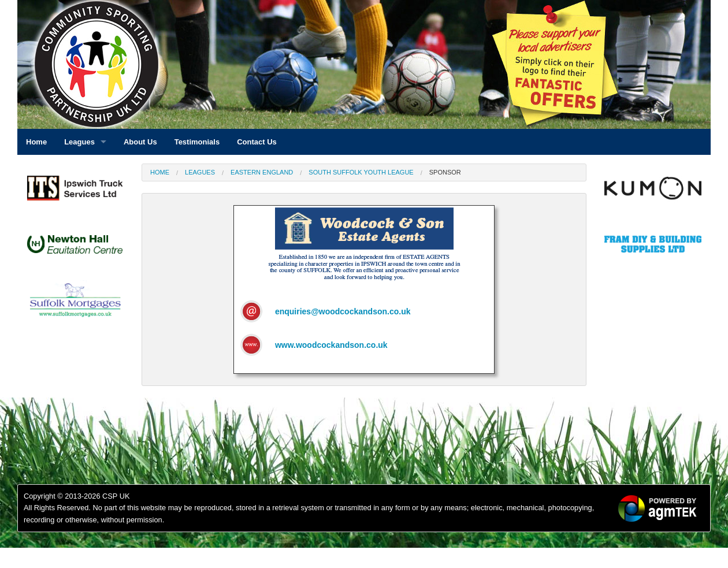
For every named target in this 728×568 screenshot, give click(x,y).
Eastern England (262, 172)
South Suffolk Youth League (361, 172)
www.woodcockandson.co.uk (331, 345)
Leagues (200, 172)
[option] (75, 191)
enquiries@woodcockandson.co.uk (343, 311)
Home (160, 172)
